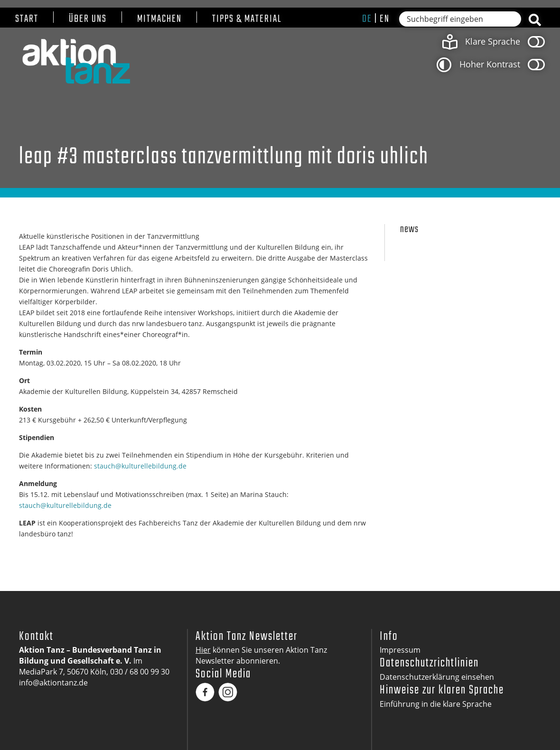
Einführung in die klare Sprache (436, 704)
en (385, 19)
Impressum (400, 650)
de (367, 19)
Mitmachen (159, 19)
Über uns (88, 19)
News (409, 230)
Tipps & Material (247, 19)
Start (27, 19)
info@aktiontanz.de (53, 683)
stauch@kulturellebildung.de (140, 466)
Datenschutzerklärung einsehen (437, 677)
